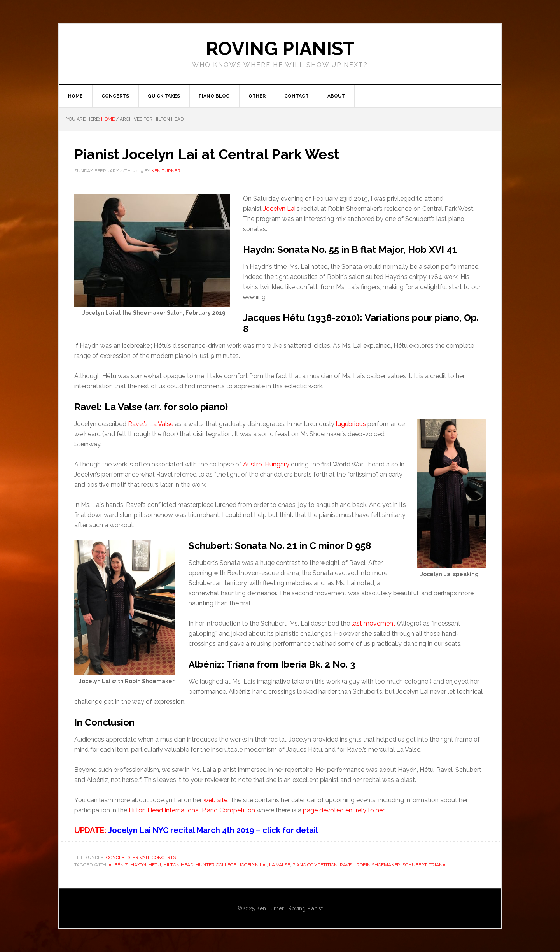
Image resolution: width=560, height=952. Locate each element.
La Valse (280, 865)
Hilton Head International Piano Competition (192, 810)
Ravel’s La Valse (151, 424)
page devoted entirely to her (343, 810)
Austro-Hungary (266, 464)
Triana (437, 865)
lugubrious (351, 424)
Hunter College (216, 865)
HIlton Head (178, 865)
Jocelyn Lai (279, 209)
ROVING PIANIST (280, 49)
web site (215, 800)
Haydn (138, 865)
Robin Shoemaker (378, 865)
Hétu (155, 865)
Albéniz (118, 865)
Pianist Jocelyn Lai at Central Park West (207, 154)
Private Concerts (154, 857)
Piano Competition (315, 865)
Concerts (118, 857)
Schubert (415, 865)
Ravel (347, 865)
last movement (374, 623)
